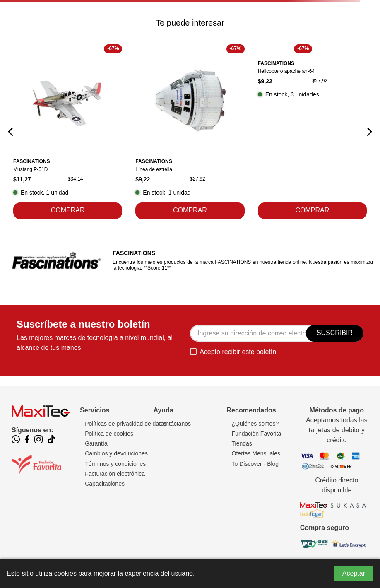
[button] (11, 132)
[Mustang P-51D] (68, 132)
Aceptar (354, 573)
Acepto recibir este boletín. (239, 352)
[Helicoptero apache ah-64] (312, 132)
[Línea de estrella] (190, 132)
